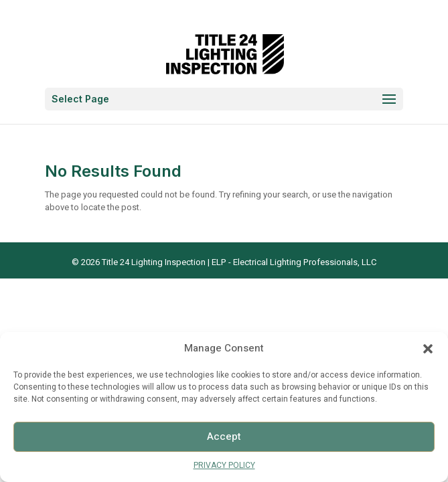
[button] (428, 349)
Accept (224, 436)
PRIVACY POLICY (224, 465)
